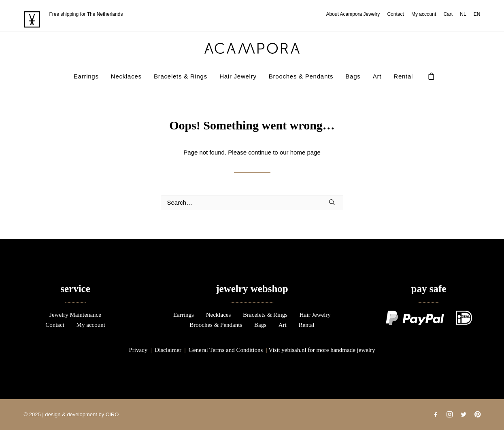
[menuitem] (355, 14)
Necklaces (126, 76)
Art (377, 76)
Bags (353, 76)
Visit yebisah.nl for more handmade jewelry (322, 350)
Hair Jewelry (238, 76)
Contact (395, 14)
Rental (403, 76)
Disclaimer (168, 350)
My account (424, 14)
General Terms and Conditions (226, 350)
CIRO (112, 414)
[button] (332, 202)
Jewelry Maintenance (75, 315)
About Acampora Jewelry (353, 14)
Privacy (138, 350)
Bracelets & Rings (181, 76)
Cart (448, 14)
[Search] (252, 202)
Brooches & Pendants (301, 76)
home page (305, 152)
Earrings (86, 76)
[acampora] (252, 48)
